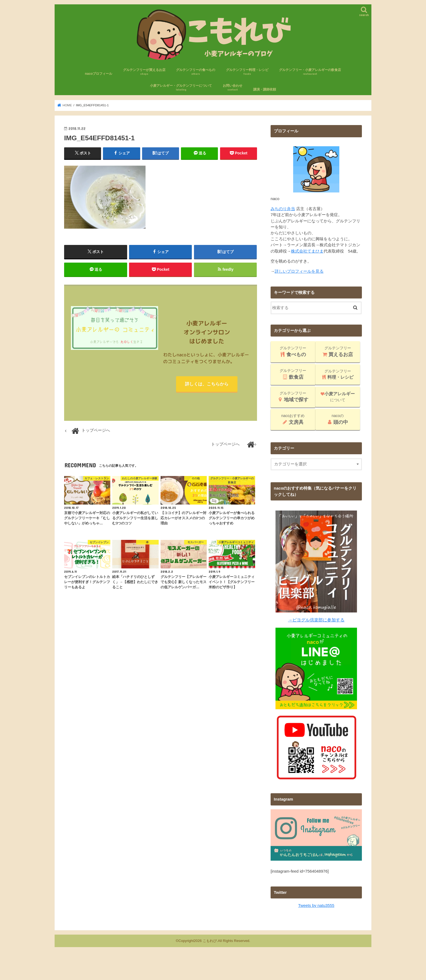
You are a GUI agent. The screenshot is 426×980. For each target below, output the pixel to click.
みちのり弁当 (283, 209)
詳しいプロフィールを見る (299, 271)
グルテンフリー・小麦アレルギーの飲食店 (310, 72)
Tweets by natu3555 (316, 905)
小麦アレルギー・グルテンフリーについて (181, 88)
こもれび (210, 940)
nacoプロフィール (99, 74)
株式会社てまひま (307, 251)
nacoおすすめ (293, 419)
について (338, 397)
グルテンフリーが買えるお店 (144, 72)
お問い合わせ (233, 88)
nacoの (338, 419)
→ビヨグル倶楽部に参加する (316, 620)
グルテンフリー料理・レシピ (247, 72)
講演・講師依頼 (265, 89)
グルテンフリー (293, 351)
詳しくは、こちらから (207, 384)
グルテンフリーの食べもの (196, 72)
